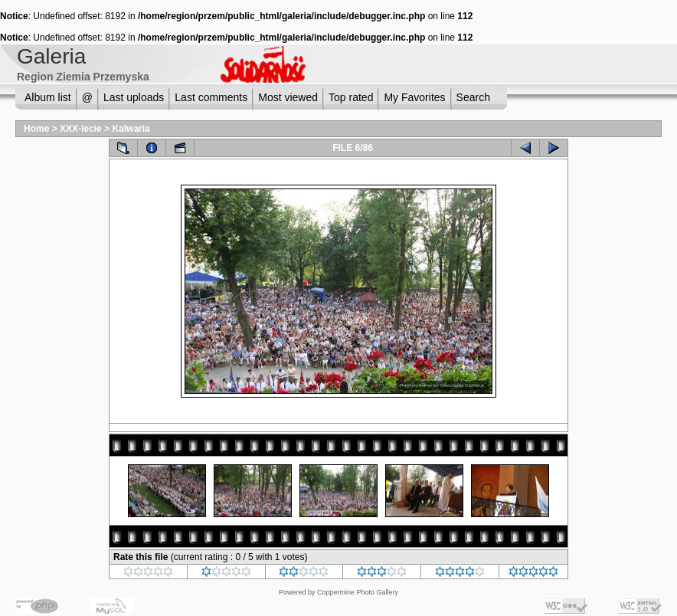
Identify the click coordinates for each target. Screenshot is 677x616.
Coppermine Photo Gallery (358, 592)
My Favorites (414, 97)
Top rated (351, 97)
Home (36, 129)
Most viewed (288, 97)
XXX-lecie (81, 129)
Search (473, 97)
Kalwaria (131, 129)
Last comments (211, 97)
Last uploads (134, 97)
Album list (48, 97)
